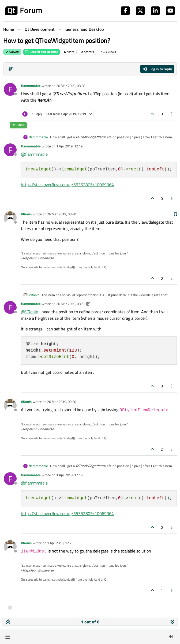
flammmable (31, 86)
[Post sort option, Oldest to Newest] (10, 69)
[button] (8, 637)
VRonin (26, 214)
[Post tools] (172, 114)
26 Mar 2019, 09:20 (62, 402)
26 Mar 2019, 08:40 (62, 214)
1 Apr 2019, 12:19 (69, 146)
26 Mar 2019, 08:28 (71, 86)
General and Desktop (42, 52)
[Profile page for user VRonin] (10, 218)
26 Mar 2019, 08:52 (71, 304)
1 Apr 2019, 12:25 (60, 543)
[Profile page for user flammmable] (10, 89)
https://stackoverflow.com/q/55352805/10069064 (67, 185)
